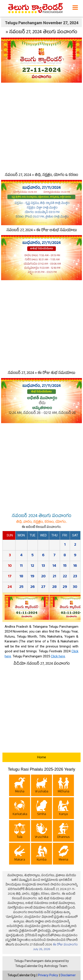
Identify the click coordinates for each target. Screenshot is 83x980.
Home (42, 757)
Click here (58, 656)
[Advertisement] (41, 127)
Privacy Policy (48, 975)
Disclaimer (68, 975)
